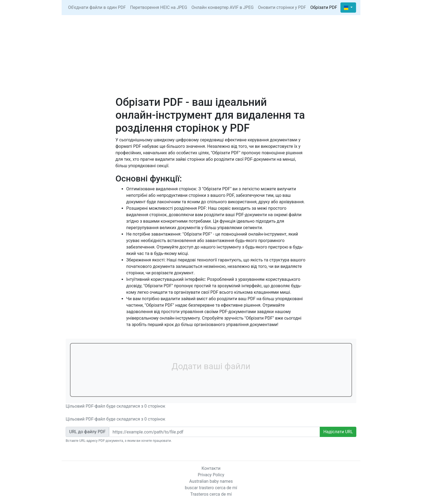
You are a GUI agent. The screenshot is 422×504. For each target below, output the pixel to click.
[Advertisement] (211, 55)
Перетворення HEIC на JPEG (159, 7)
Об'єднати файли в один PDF (97, 7)
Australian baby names (211, 481)
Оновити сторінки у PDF (282, 7)
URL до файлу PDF (87, 432)
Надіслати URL (338, 432)
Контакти (211, 468)
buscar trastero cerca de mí (211, 488)
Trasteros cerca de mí (211, 494)
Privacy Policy (211, 475)
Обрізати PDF (324, 7)
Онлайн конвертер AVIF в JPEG (222, 7)
